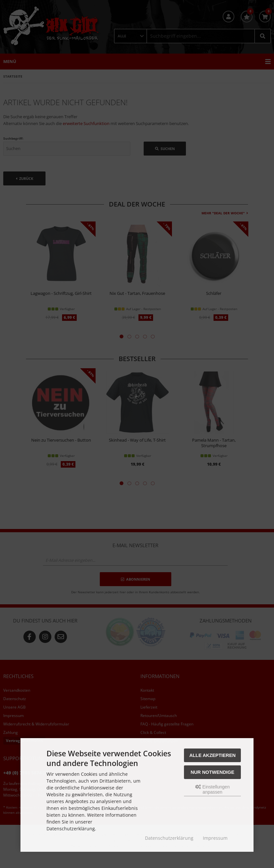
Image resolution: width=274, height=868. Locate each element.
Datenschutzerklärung (169, 838)
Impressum (215, 838)
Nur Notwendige (213, 772)
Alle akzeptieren (212, 755)
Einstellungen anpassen (213, 789)
